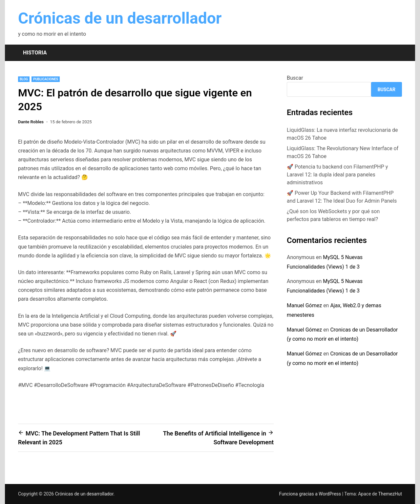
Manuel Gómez (304, 305)
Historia (35, 53)
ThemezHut (390, 494)
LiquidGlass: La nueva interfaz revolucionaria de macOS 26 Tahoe (342, 134)
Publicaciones (46, 79)
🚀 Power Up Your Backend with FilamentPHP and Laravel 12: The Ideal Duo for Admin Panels (342, 197)
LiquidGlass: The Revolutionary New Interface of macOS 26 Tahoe (343, 152)
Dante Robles (31, 122)
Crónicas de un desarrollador (120, 18)
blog (24, 79)
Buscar (295, 78)
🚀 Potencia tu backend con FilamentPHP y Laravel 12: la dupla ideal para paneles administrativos (337, 175)
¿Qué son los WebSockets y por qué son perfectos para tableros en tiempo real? (333, 215)
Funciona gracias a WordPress (311, 494)
